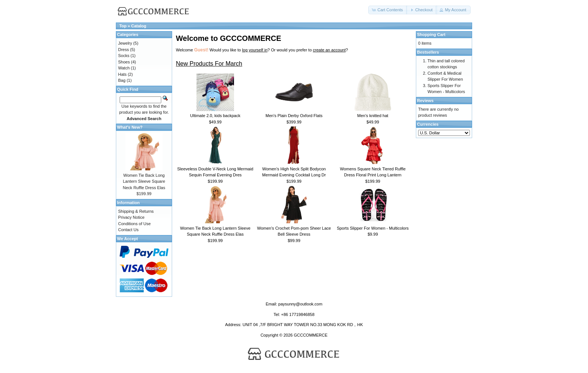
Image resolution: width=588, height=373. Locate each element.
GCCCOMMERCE (310, 335)
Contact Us (128, 230)
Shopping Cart (431, 35)
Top (123, 26)
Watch (124, 68)
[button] (388, 10)
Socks (124, 56)
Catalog (139, 26)
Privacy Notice (131, 217)
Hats (122, 74)
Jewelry (125, 43)
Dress (124, 50)
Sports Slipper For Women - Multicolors (373, 228)
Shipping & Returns (136, 211)
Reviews (425, 101)
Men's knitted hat (373, 116)
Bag (122, 80)
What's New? (130, 127)
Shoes (124, 62)
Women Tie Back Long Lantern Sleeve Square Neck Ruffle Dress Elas (144, 181)
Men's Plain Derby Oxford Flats (294, 116)
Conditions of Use (134, 224)
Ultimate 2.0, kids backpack (215, 116)
